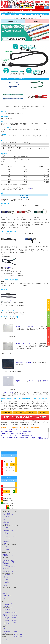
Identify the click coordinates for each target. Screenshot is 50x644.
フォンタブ (4, 543)
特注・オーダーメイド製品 (7, 603)
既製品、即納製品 (5, 605)
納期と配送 (4, 598)
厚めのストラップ (5, 568)
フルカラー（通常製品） (7, 513)
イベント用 (4, 584)
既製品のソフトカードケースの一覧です (26, 326)
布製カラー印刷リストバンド (7, 624)
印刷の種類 (4, 570)
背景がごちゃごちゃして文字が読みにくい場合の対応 (14, 429)
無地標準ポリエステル (6, 523)
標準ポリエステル (5, 516)
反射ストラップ (5, 534)
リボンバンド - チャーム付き (7, 561)
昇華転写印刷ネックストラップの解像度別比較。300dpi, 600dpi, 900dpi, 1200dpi (21, 437)
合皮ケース (12, 392)
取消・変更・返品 (5, 600)
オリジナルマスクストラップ (7, 527)
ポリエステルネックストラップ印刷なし (10, 620)
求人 (3, 592)
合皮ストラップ (5, 540)
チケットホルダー (5, 549)
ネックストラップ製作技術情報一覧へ (40, 439)
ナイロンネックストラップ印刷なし (9, 622)
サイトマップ (4, 630)
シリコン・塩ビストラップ (7, 538)
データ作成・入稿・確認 (7, 595)
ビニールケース (5, 392)
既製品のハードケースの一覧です (24, 343)
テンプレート (5, 606)
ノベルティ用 (4, 586)
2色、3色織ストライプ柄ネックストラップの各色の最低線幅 (16, 431)
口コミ (3, 591)
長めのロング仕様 (5, 564)
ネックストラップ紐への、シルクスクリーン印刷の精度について (17, 435)
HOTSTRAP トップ (4, 12)
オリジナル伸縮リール (6, 619)
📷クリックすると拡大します (9, 267)
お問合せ (3, 638)
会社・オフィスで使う (6, 575)
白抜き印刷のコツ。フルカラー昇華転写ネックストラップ (15, 433)
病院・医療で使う (5, 578)
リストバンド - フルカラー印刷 (8, 559)
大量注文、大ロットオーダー (7, 572)
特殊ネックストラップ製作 (8, 562)
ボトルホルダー (5, 551)
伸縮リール (4, 548)
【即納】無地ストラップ (7, 554)
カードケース (4, 546)
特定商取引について (6, 633)
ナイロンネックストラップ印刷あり (9, 617)
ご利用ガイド (4, 589)
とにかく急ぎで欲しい (6, 583)
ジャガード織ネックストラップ (8, 531)
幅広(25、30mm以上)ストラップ (8, 567)
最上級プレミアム (5, 521)
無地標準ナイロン (5, 524)
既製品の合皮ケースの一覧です (23, 363)
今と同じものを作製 (6, 581)
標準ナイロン (4, 520)
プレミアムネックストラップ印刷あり (9, 616)
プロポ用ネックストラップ (7, 542)
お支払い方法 (4, 597)
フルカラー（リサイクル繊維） (8, 515)
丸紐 (3, 535)
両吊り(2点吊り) (5, 565)
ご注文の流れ (4, 594)
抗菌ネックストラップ (6, 532)
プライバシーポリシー (6, 632)
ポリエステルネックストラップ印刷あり (10, 613)
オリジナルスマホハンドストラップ (9, 529)
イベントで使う (5, 579)
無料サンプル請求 (5, 639)
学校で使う (4, 576)
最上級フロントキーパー (7, 518)
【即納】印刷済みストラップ (7, 556)
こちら (31, 188)
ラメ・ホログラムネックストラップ (9, 537)
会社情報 (3, 628)
